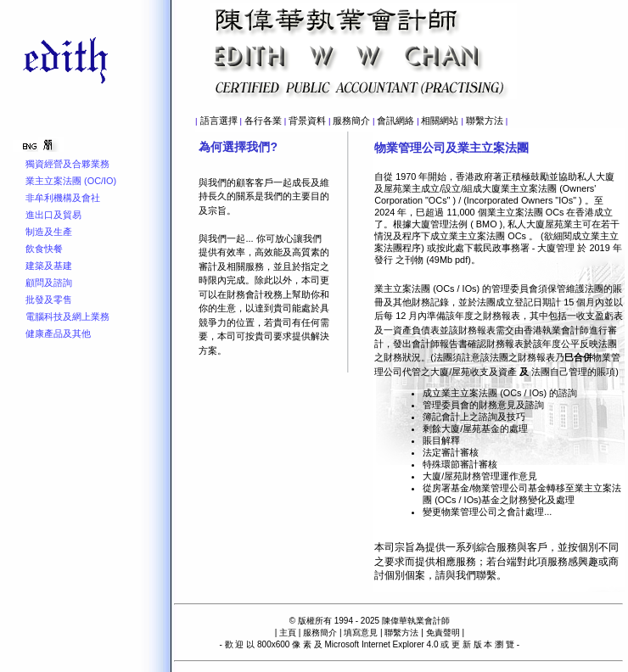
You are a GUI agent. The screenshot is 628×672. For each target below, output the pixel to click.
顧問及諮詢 (49, 283)
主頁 (288, 633)
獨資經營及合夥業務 (67, 164)
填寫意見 (361, 633)
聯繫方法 (485, 120)
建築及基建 (49, 266)
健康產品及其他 (58, 333)
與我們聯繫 (471, 575)
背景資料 (307, 120)
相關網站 (440, 120)
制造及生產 (49, 232)
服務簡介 (351, 120)
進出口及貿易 (53, 215)
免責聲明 (443, 633)
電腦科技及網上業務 (67, 316)
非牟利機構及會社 (63, 198)
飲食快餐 (44, 249)
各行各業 (263, 120)
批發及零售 (49, 300)
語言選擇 (219, 120)
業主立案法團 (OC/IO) (71, 181)
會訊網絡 (395, 120)
